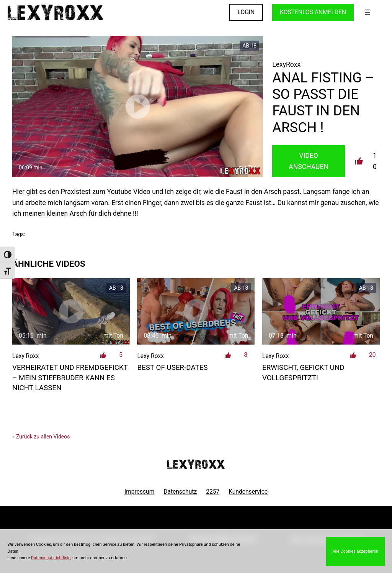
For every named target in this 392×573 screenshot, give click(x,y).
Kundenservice (248, 492)
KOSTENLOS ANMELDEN (313, 12)
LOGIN (246, 12)
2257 (213, 492)
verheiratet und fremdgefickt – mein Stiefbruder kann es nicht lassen (70, 378)
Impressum (139, 492)
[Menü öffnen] (367, 12)
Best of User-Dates (172, 368)
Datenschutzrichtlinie (51, 558)
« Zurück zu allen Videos (41, 437)
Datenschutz (180, 492)
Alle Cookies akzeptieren (355, 551)
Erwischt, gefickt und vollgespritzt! (303, 373)
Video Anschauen (309, 161)
